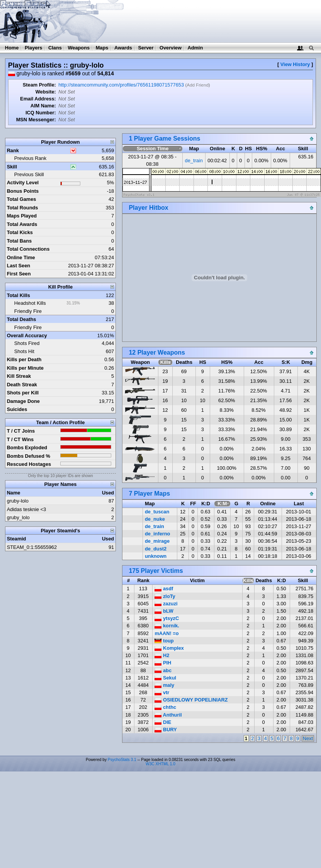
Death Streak (22, 385)
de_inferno (157, 534)
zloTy (165, 596)
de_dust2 (156, 549)
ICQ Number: (41, 113)
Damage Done (23, 401)
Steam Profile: (39, 85)
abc (163, 670)
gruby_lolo (18, 517)
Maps (102, 48)
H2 (162, 655)
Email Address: (38, 99)
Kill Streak (19, 376)
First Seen (19, 274)
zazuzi (166, 604)
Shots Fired (27, 343)
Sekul (165, 678)
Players (34, 48)
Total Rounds (23, 208)
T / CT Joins (21, 431)
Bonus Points (23, 191)
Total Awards (22, 224)
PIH (163, 663)
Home (12, 48)
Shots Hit (24, 351)
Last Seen (19, 266)
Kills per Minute (25, 368)
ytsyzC (167, 618)
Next (308, 738)
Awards (123, 48)
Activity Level (23, 183)
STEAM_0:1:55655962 (32, 547)
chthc (165, 707)
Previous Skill (29, 174)
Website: (46, 92)
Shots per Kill (23, 393)
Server (146, 48)
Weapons (79, 48)
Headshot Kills (30, 303)
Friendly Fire (28, 311)
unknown (156, 556)
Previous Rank (30, 158)
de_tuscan (157, 512)
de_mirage (157, 541)
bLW (164, 611)
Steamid (17, 539)
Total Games (22, 199)
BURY (166, 730)
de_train (194, 161)
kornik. (167, 626)
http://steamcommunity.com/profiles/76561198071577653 (121, 85)
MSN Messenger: (36, 120)
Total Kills (19, 295)
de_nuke (155, 519)
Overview (171, 48)
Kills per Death (24, 359)
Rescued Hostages (29, 464)
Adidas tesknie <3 (26, 509)
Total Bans (19, 241)
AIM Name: (43, 106)
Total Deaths (22, 319)
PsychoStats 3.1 (122, 760)
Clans (55, 48)
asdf (164, 589)
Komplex (169, 648)
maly (164, 685)
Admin (195, 48)
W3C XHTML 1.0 (160, 764)
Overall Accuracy (27, 335)
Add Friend (197, 85)
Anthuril (168, 715)
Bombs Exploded (27, 448)
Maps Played (22, 216)
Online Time (21, 257)
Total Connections (28, 249)
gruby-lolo (18, 501)
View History (295, 64)
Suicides (17, 409)
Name (14, 493)
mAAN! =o (166, 633)
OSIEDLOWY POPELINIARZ (191, 700)
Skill (12, 167)
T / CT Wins (20, 439)
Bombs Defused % (29, 456)
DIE (163, 722)
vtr (162, 692)
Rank (13, 150)
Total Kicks (20, 232)
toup (164, 641)
